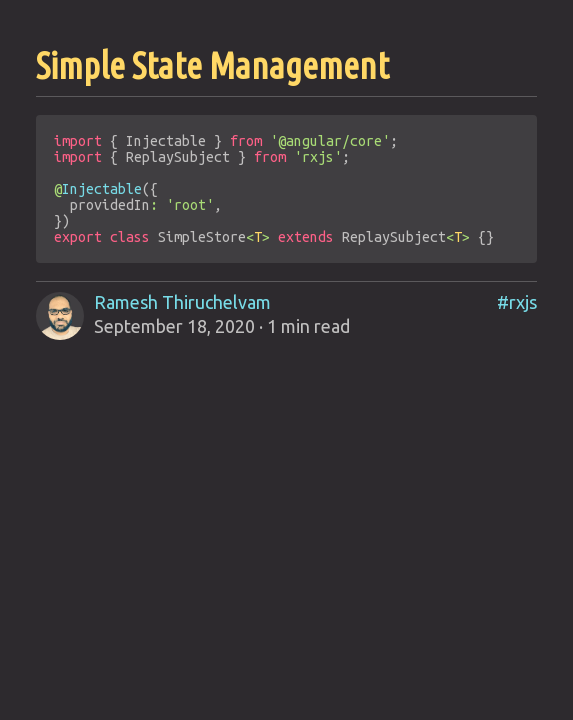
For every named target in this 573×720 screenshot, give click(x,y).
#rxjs (517, 302)
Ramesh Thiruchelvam (182, 302)
